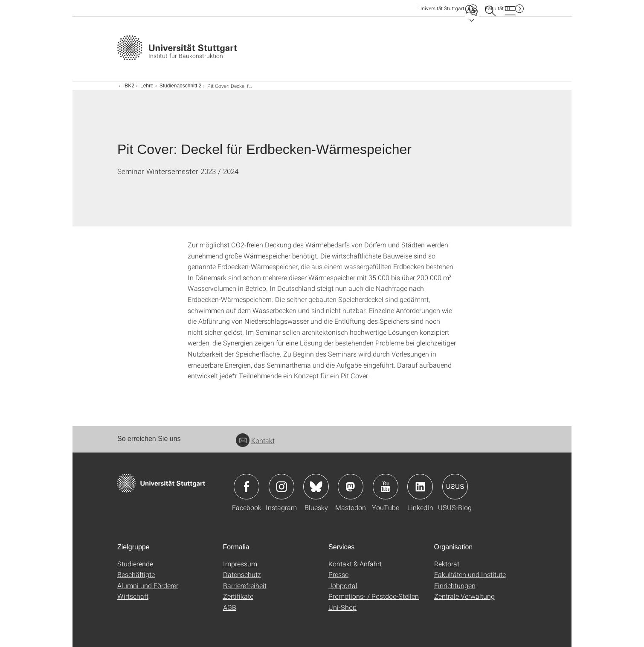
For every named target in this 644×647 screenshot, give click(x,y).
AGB (230, 607)
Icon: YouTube (386, 487)
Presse (338, 574)
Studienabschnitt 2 (181, 86)
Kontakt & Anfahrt (355, 564)
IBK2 (129, 86)
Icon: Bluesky (316, 487)
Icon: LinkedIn (420, 487)
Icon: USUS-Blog (455, 487)
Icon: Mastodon (351, 487)
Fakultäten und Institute (470, 574)
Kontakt (255, 440)
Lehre (147, 86)
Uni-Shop (342, 607)
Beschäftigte (136, 574)
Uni (441, 8)
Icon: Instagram (281, 487)
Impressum (240, 564)
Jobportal (343, 585)
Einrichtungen (455, 585)
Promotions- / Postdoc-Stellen (374, 596)
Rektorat (447, 564)
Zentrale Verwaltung (464, 596)
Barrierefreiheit (245, 585)
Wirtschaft (133, 596)
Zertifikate (238, 596)
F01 (498, 8)
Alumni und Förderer (148, 585)
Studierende (135, 564)
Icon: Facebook (247, 487)
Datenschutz (242, 574)
